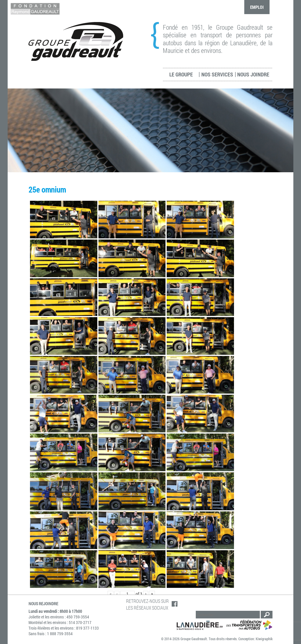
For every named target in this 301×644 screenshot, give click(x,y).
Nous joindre (253, 74)
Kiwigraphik (264, 639)
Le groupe (181, 74)
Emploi (257, 7)
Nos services (217, 74)
